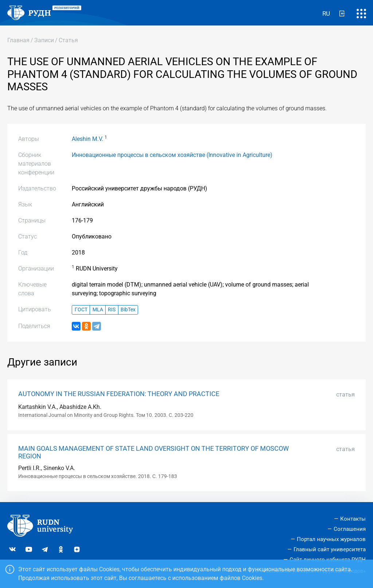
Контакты (353, 519)
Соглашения (350, 529)
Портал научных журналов (331, 539)
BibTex (128, 310)
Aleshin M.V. (87, 139)
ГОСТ (81, 310)
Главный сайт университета (330, 549)
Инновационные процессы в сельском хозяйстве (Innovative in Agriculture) (172, 155)
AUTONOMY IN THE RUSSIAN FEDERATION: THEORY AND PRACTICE (119, 394)
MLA (98, 310)
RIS (112, 310)
